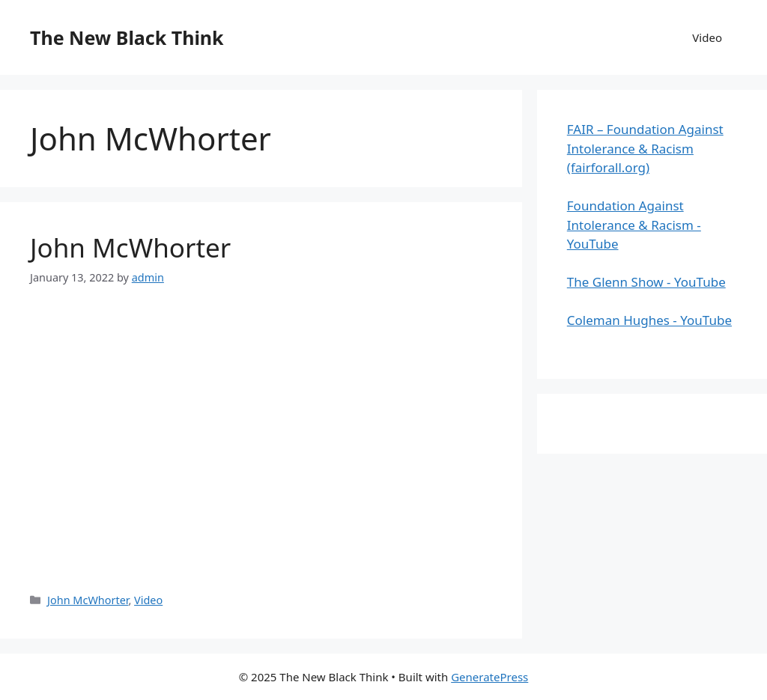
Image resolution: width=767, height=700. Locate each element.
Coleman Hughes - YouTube (649, 320)
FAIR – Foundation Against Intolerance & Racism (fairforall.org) (645, 148)
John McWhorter (130, 247)
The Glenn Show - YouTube (646, 282)
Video (707, 37)
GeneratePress (489, 677)
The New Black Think (127, 37)
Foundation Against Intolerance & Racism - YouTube (634, 225)
